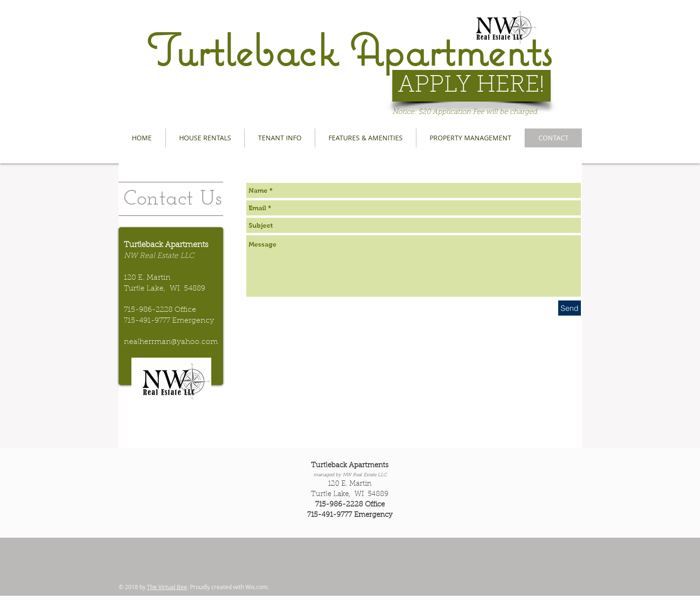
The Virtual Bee (167, 587)
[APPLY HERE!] (471, 86)
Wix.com (256, 587)
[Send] (570, 308)
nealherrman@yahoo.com (171, 342)
